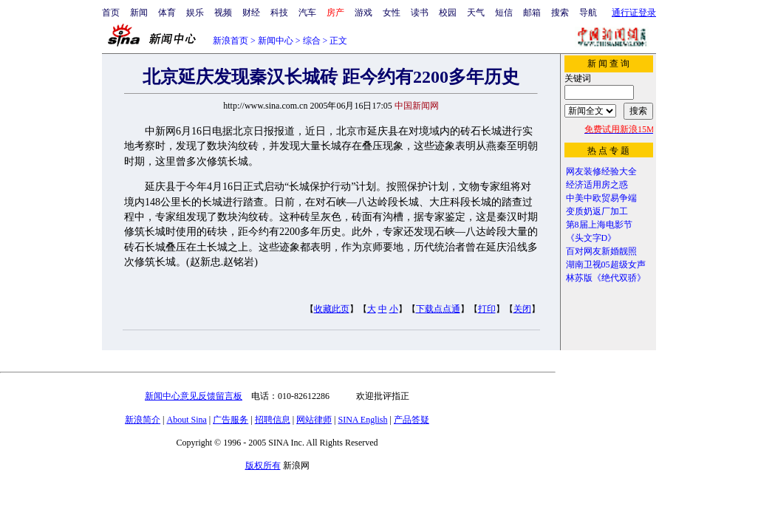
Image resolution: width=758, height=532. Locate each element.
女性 (392, 13)
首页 (111, 13)
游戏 (363, 13)
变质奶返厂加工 (597, 211)
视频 (223, 13)
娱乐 (195, 13)
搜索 (560, 13)
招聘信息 (273, 420)
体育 (167, 13)
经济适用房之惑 (597, 185)
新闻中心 (276, 41)
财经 (251, 13)
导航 (588, 13)
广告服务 (231, 420)
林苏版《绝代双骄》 (606, 278)
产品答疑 (412, 420)
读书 (420, 13)
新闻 (139, 13)
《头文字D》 (591, 238)
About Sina (187, 420)
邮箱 (532, 13)
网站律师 (314, 420)
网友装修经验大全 (601, 171)
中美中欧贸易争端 (601, 198)
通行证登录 (634, 13)
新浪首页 (231, 41)
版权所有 (263, 465)
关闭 (522, 309)
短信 (504, 13)
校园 (448, 13)
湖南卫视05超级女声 (606, 265)
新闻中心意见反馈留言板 (194, 396)
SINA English (362, 420)
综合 (312, 41)
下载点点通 (438, 309)
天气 (476, 13)
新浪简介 (143, 420)
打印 (487, 309)
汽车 (307, 13)
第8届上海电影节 (599, 225)
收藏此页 (332, 309)
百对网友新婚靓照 (601, 251)
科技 (279, 13)
